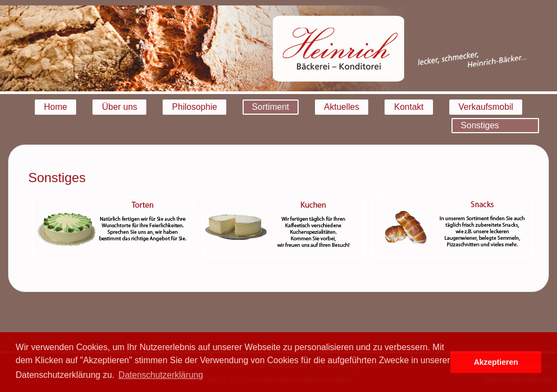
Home (56, 107)
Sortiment (270, 107)
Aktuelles (342, 107)
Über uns (119, 107)
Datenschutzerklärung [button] (161, 375)
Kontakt (409, 107)
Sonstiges (480, 125)
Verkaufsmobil (486, 107)
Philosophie (194, 107)
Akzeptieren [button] (496, 362)
